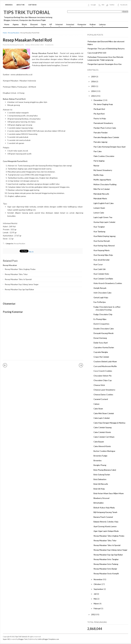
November (98, 579)
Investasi (69, 25)
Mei (95, 599)
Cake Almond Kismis (102, 446)
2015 (94, 86)
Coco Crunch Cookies (103, 371)
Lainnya (102, 25)
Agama (16, 24)
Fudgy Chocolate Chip (103, 314)
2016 (94, 81)
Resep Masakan (14, 33)
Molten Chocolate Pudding (105, 184)
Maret (96, 604)
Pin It (31, 252)
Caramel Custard (101, 399)
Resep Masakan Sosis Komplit (106, 573)
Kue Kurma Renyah (102, 241)
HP (50, 25)
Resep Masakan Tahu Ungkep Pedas (20, 269)
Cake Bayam (99, 442)
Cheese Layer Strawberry (104, 390)
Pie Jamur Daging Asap (103, 104)
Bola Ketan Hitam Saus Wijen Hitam (109, 493)
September (99, 589)
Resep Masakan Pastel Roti (28, 40)
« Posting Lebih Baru (5, 365)
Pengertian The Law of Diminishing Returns (106, 49)
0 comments (49, 45)
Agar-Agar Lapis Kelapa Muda (106, 531)
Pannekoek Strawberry (103, 123)
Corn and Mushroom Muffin (105, 366)
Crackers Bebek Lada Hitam (105, 361)
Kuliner (92, 25)
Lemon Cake (99, 213)
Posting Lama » (81, 365)
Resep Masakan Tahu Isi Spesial (18, 279)
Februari (97, 608)
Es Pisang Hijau (100, 319)
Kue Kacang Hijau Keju (103, 255)
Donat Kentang (100, 338)
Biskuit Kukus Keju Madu (104, 508)
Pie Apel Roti (99, 114)
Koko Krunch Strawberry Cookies (108, 283)
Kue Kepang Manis (102, 250)
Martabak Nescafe (101, 194)
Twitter (112, 5)
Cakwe (96, 404)
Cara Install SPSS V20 (97, 53)
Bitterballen (99, 503)
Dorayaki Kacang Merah (104, 333)
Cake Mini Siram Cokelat (104, 413)
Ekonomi (33, 25)
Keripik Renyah (100, 288)
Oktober (98, 584)
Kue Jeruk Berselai (101, 260)
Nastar (96, 166)
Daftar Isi (32, 5)
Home (7, 24)
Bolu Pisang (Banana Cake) (105, 470)
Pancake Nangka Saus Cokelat (106, 137)
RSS (103, 5)
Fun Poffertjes (100, 302)
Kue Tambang (99, 231)
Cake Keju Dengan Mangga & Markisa (109, 423)
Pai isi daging (99, 161)
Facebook (124, 5)
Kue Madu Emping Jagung (105, 236)
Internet (58, 25)
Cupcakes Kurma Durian (104, 347)
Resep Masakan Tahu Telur (16, 274)
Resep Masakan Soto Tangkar (106, 559)
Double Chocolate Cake (104, 329)
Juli (95, 594)
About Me (20, 5)
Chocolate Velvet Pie (103, 376)
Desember (98, 100)
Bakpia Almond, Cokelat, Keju (106, 522)
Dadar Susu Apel (101, 343)
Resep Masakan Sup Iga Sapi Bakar (19, 289)
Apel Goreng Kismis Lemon (105, 526)
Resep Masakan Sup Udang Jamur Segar (22, 284)
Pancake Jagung (100, 142)
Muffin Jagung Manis (102, 180)
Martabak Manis (100, 198)
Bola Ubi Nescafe (101, 484)
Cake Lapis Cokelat (102, 418)
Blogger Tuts (23, 639)
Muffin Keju (99, 175)
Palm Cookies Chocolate (104, 156)
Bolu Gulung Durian (102, 475)
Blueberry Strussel (101, 498)
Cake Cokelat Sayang (103, 427)
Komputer (81, 25)
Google (93, 5)
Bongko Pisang (100, 465)
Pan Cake (98, 151)
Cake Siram (98, 409)
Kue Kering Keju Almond (104, 246)
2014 (94, 91)
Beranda (9, 5)
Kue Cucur (98, 264)
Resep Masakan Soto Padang (106, 564)
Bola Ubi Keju (99, 489)
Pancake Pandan (101, 132)
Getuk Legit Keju (101, 297)
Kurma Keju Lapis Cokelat (104, 222)
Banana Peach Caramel (103, 517)
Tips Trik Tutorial (27, 12)
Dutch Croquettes (101, 324)
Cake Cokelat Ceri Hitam (104, 437)
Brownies (98, 460)
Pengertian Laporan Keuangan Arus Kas (105, 64)
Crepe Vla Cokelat (101, 357)
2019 (94, 77)
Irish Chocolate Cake (102, 293)
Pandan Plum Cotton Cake (105, 128)
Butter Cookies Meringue (104, 451)
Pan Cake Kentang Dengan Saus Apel (109, 147)
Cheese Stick (99, 385)
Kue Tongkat (99, 227)
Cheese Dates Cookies (103, 394)
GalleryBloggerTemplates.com (48, 639)
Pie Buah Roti (99, 109)
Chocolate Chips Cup (103, 380)
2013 (94, 96)
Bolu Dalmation (100, 479)
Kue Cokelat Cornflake (103, 279)
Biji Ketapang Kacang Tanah (105, 512)
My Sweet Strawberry (103, 170)
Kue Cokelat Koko (101, 274)
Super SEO (7, 639)
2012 (94, 614)
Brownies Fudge (100, 456)
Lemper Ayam (99, 208)
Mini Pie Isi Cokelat (102, 189)
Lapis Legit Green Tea (103, 217)
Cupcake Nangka (101, 352)
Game (43, 25)
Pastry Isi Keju (100, 118)
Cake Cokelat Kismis (102, 432)
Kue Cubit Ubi (100, 269)
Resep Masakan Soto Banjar (105, 569)
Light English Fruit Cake (104, 203)
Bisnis (24, 25)
